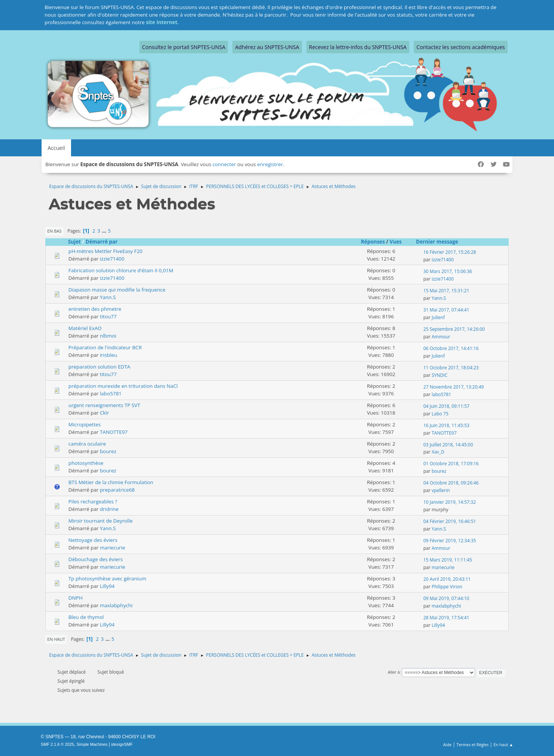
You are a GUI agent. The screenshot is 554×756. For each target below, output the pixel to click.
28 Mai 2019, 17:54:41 (446, 618)
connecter (224, 164)
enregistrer (270, 164)
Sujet (74, 242)
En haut (56, 639)
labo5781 (111, 393)
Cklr (104, 413)
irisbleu (108, 355)
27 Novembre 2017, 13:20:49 (453, 387)
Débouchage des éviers (96, 559)
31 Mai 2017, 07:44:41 (446, 310)
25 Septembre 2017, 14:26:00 (454, 329)
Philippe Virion (447, 587)
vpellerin (441, 490)
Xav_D (438, 452)
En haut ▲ (503, 744)
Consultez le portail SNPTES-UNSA (184, 47)
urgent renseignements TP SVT (104, 405)
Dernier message (441, 242)
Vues (396, 242)
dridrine (109, 509)
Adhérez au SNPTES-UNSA (267, 47)
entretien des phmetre (95, 309)
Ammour (441, 337)
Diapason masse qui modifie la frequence (117, 290)
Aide (447, 744)
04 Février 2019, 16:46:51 (450, 521)
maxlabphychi (116, 605)
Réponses (373, 242)
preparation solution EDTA (99, 367)
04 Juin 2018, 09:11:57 (446, 406)
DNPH (76, 598)
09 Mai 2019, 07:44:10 (446, 598)
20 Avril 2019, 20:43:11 (447, 579)
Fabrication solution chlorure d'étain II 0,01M (121, 270)
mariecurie (112, 548)
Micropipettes (85, 424)
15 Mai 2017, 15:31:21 (446, 291)
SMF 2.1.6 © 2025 (57, 744)
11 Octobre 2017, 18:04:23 (451, 368)
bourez (108, 451)
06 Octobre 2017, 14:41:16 (451, 348)
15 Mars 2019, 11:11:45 (448, 560)
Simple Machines (92, 744)
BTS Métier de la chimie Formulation (111, 482)
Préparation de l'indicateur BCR (105, 347)
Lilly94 (107, 586)
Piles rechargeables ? (93, 501)
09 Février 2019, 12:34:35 (450, 541)
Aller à (394, 672)
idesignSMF (122, 744)
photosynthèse (86, 463)
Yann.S (108, 297)
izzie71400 (112, 259)
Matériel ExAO (85, 328)
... (105, 231)
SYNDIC (439, 375)
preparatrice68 (117, 490)
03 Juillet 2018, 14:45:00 (448, 445)
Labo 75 (440, 414)
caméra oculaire (87, 444)
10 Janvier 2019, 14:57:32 (450, 502)
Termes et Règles (473, 744)
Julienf (438, 317)
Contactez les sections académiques (461, 47)
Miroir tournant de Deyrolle (101, 521)
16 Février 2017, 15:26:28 (450, 252)
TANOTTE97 (114, 432)
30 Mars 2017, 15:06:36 (448, 271)
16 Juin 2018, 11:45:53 (446, 425)
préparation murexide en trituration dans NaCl (123, 386)
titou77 (108, 316)
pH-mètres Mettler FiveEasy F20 (105, 251)
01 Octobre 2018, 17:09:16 (451, 464)
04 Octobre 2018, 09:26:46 (451, 483)
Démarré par (101, 242)
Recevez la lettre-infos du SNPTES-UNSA (358, 47)
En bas (54, 231)
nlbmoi (108, 336)
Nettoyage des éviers (93, 540)
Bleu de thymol (86, 617)
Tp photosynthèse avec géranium (107, 579)
